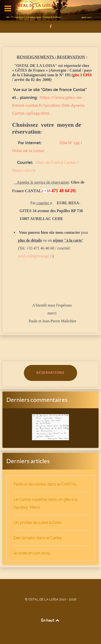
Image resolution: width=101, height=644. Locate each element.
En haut (51, 620)
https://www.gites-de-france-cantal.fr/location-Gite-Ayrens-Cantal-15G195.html (49, 105)
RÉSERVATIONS (50, 373)
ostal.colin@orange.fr (35, 256)
